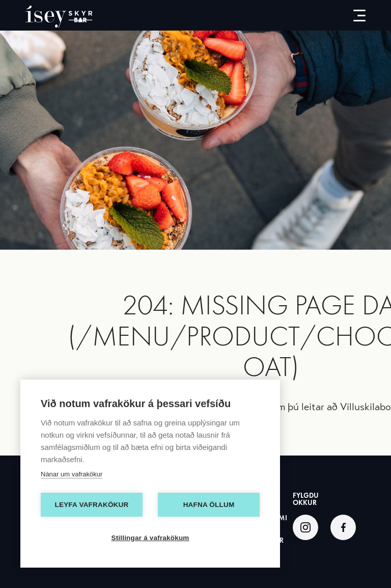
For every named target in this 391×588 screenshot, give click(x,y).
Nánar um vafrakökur (72, 474)
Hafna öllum (209, 505)
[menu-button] (352, 15)
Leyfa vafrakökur (92, 505)
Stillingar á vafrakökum (150, 538)
